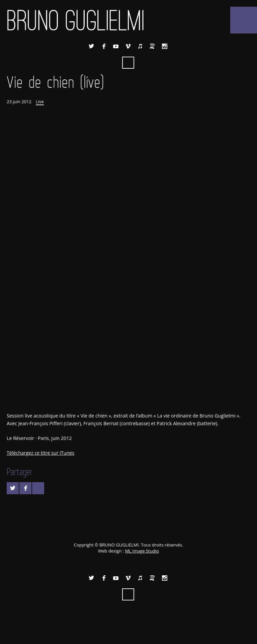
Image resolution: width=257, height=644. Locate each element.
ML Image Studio (142, 551)
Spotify (152, 46)
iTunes (140, 46)
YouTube (116, 46)
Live (40, 102)
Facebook (104, 46)
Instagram (165, 46)
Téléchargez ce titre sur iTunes (40, 453)
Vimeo (128, 46)
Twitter (91, 46)
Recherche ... (128, 63)
